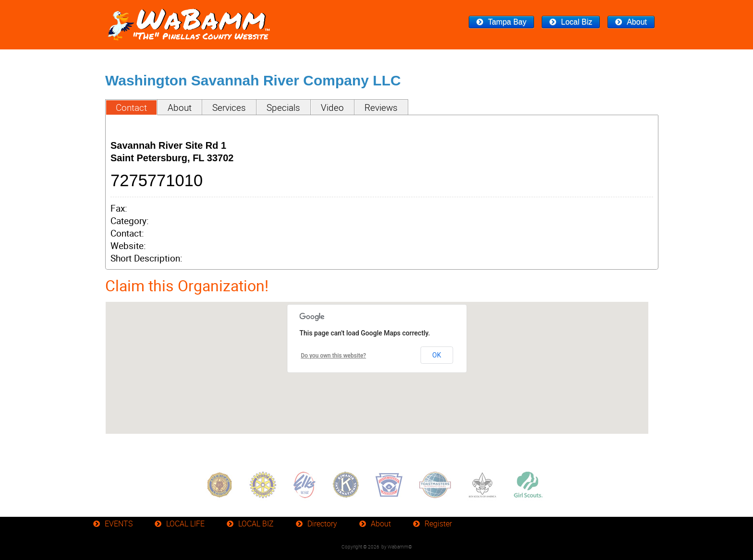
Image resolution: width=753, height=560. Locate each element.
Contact (131, 107)
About (637, 22)
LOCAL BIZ (256, 524)
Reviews (381, 107)
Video (332, 107)
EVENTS (119, 524)
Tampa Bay (507, 22)
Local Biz (577, 22)
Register (438, 524)
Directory (322, 524)
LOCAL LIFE (185, 524)
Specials (283, 107)
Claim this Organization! (187, 285)
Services (229, 107)
